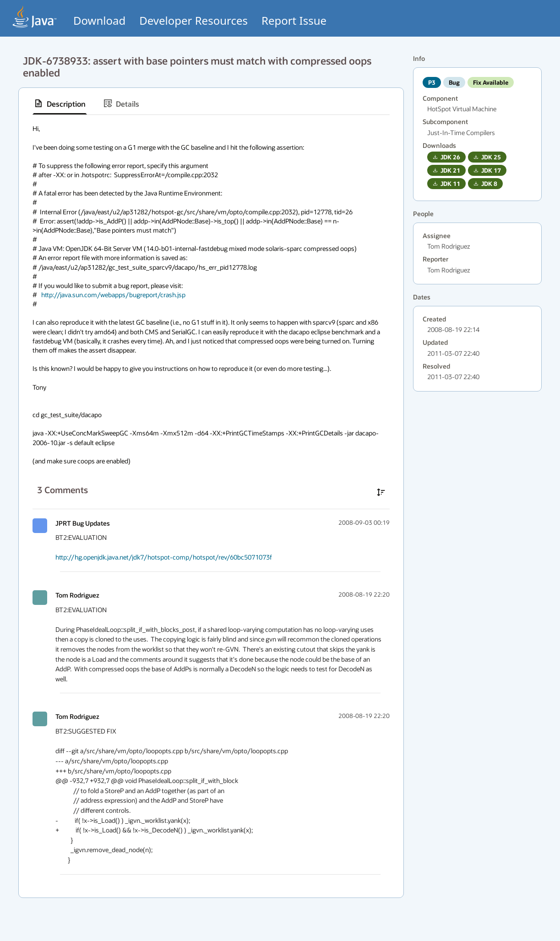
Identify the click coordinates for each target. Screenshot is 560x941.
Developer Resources (193, 20)
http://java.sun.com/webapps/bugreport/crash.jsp (113, 295)
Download (99, 20)
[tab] (60, 103)
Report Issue (294, 20)
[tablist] (211, 104)
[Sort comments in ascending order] (381, 492)
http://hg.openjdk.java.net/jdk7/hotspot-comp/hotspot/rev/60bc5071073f (164, 557)
